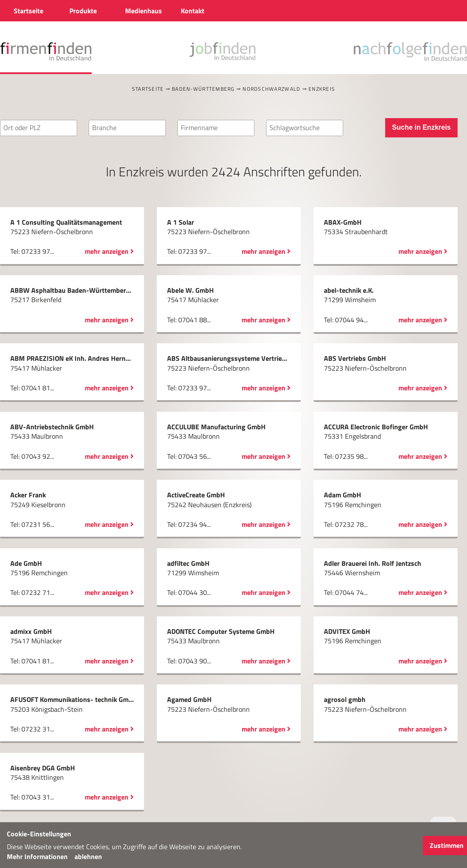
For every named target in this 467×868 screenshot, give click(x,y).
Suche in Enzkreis (421, 127)
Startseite (148, 89)
